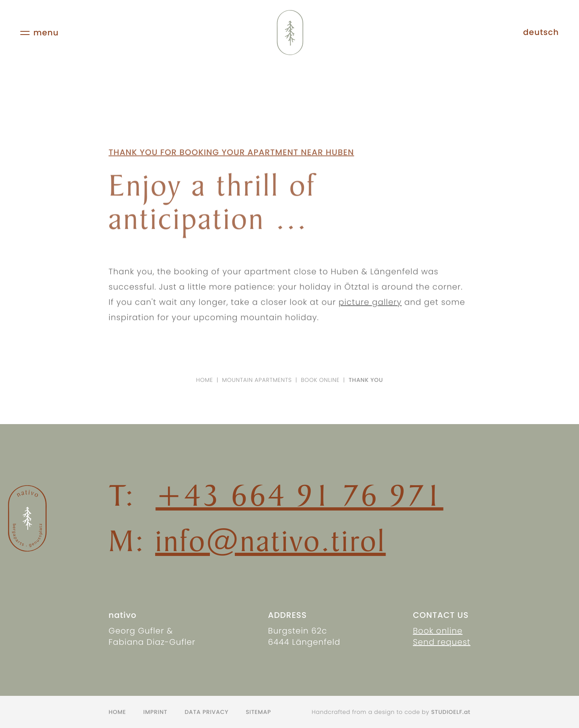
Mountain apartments (257, 380)
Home (205, 380)
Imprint (155, 712)
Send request (442, 642)
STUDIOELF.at (451, 712)
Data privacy (206, 712)
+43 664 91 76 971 (300, 495)
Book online (320, 380)
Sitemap (258, 712)
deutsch (541, 32)
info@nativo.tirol (270, 540)
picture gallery (370, 308)
